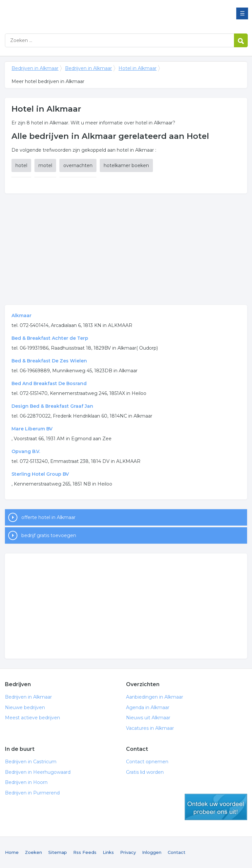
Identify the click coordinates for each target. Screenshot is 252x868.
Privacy (128, 852)
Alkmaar (21, 315)
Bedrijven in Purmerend (32, 793)
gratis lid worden (216, 807)
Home (12, 852)
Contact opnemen (147, 762)
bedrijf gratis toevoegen (49, 535)
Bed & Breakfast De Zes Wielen (49, 361)
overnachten (78, 165)
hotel (21, 165)
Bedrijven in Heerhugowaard (38, 772)
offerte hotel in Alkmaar (48, 517)
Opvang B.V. (26, 451)
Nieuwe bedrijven (25, 707)
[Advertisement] (126, 249)
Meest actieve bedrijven (32, 718)
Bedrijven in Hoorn (26, 782)
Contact (177, 852)
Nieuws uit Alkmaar (148, 718)
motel (45, 165)
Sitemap (58, 852)
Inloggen (152, 852)
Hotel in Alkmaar (137, 68)
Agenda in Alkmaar (148, 707)
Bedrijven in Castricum (31, 762)
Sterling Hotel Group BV (40, 474)
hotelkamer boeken (126, 165)
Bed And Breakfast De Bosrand (49, 383)
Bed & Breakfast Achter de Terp (50, 338)
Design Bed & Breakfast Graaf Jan (52, 406)
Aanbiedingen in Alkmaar (155, 697)
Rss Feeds (85, 852)
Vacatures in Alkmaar (150, 728)
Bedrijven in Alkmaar (87, 14)
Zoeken (33, 852)
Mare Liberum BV (32, 429)
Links (108, 852)
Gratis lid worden (145, 772)
